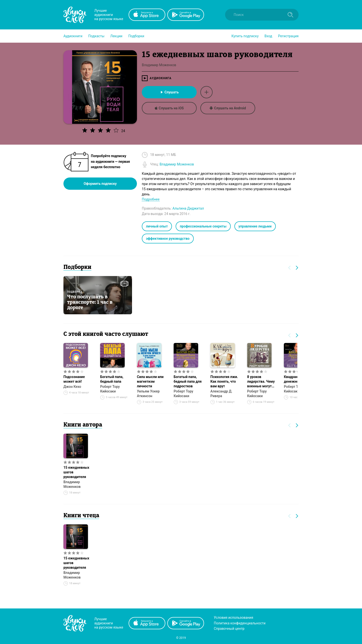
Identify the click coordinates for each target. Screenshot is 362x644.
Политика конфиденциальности (240, 623)
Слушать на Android (228, 108)
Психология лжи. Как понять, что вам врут (224, 381)
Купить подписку (245, 36)
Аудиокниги (73, 36)
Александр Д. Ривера (221, 394)
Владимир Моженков (72, 484)
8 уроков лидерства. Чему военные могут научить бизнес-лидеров (261, 382)
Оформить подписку (100, 184)
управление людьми (255, 226)
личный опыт (157, 226)
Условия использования (234, 618)
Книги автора (83, 425)
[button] (73, 36)
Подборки (136, 36)
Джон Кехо (72, 387)
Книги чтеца (81, 516)
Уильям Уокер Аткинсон (148, 394)
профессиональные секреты (203, 226)
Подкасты (96, 36)
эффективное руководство (168, 239)
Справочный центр (229, 629)
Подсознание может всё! (74, 379)
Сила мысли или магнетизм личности (150, 381)
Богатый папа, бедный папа (112, 379)
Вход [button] (268, 36)
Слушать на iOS (169, 108)
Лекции (116, 36)
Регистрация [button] (288, 36)
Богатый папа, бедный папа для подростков (188, 381)
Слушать (169, 92)
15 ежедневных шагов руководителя (76, 472)
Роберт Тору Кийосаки (110, 389)
